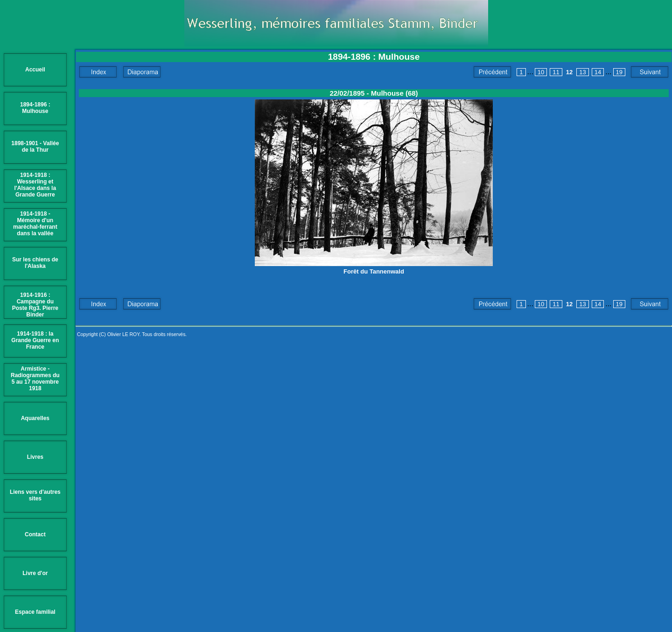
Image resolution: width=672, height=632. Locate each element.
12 (569, 72)
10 (541, 72)
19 (619, 72)
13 (582, 72)
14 (598, 72)
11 (556, 72)
